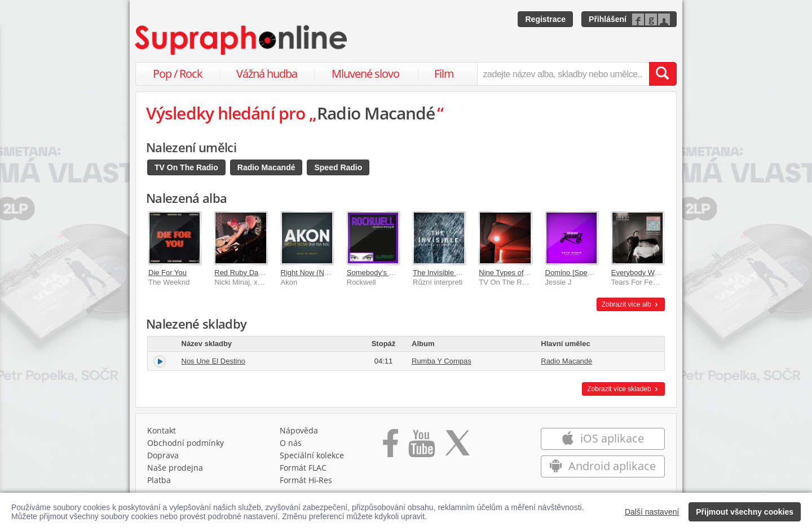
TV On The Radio (186, 167)
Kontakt (162, 430)
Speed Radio (338, 167)
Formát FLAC (303, 468)
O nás (291, 443)
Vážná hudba (267, 74)
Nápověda (299, 430)
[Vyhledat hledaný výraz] (663, 74)
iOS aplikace (603, 438)
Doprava (163, 455)
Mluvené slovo (365, 74)
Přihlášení (608, 19)
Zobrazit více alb (631, 304)
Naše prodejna (175, 468)
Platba (159, 480)
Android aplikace (603, 466)
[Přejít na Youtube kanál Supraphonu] (421, 447)
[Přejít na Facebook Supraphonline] (390, 447)
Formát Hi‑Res (306, 480)
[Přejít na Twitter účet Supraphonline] (457, 447)
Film (444, 74)
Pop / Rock (178, 74)
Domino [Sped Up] (575, 273)
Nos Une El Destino (213, 361)
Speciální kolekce (312, 455)
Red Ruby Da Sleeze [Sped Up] (266, 273)
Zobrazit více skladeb (623, 389)
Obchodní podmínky (186, 443)
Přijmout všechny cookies (745, 512)
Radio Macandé (266, 167)
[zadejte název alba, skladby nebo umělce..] (563, 74)
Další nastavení (652, 512)
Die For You (167, 273)
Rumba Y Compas (442, 361)
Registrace (545, 19)
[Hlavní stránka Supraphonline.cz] (242, 40)
